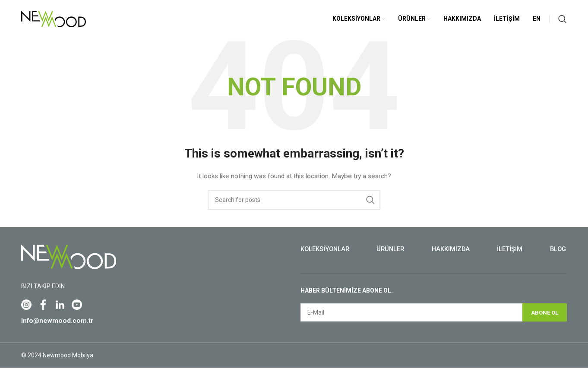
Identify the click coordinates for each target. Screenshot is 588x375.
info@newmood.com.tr (58, 328)
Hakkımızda (452, 256)
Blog (557, 256)
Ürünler (391, 256)
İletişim (510, 256)
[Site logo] (54, 22)
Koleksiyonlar (326, 256)
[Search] (563, 22)
